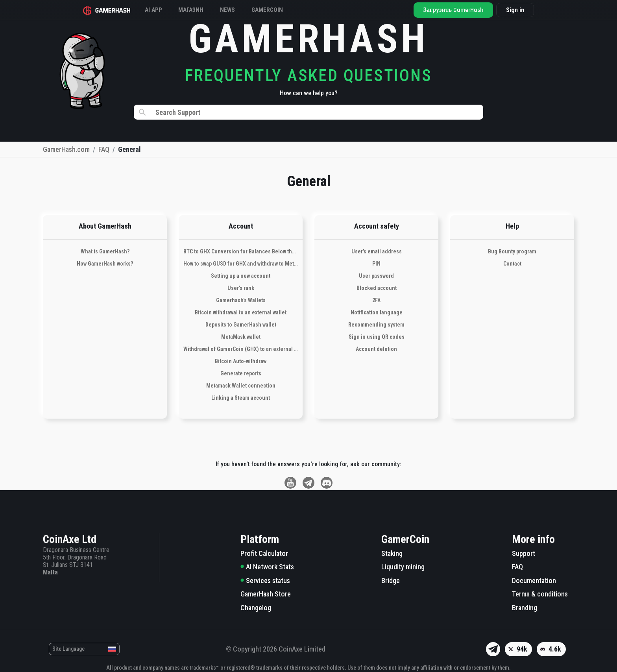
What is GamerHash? (105, 251)
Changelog (256, 608)
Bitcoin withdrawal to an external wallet (241, 312)
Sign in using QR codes (377, 337)
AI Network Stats (267, 567)
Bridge (391, 581)
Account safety (377, 226)
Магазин (201, 10)
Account (241, 226)
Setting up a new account (241, 276)
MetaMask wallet (241, 337)
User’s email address (377, 251)
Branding (525, 608)
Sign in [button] (510, 10)
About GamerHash (105, 226)
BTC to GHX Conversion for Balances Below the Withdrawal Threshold (241, 251)
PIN (376, 264)
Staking (392, 553)
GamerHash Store (266, 594)
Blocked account (377, 288)
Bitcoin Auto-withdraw (241, 361)
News (241, 10)
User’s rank (241, 288)
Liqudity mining (403, 567)
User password (376, 276)
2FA (376, 300)
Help (512, 226)
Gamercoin (284, 10)
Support (524, 553)
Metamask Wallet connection (241, 386)
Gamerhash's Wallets (241, 300)
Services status (265, 581)
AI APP (160, 10)
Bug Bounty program (512, 251)
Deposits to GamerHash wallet (241, 325)
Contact (512, 264)
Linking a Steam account (241, 398)
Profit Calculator (264, 553)
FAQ (517, 567)
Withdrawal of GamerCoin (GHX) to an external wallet (241, 349)
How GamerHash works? (105, 264)
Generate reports (241, 373)
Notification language (377, 312)
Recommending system (376, 325)
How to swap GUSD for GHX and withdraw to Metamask (241, 264)
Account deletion (376, 349)
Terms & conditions (540, 594)
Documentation (534, 581)
